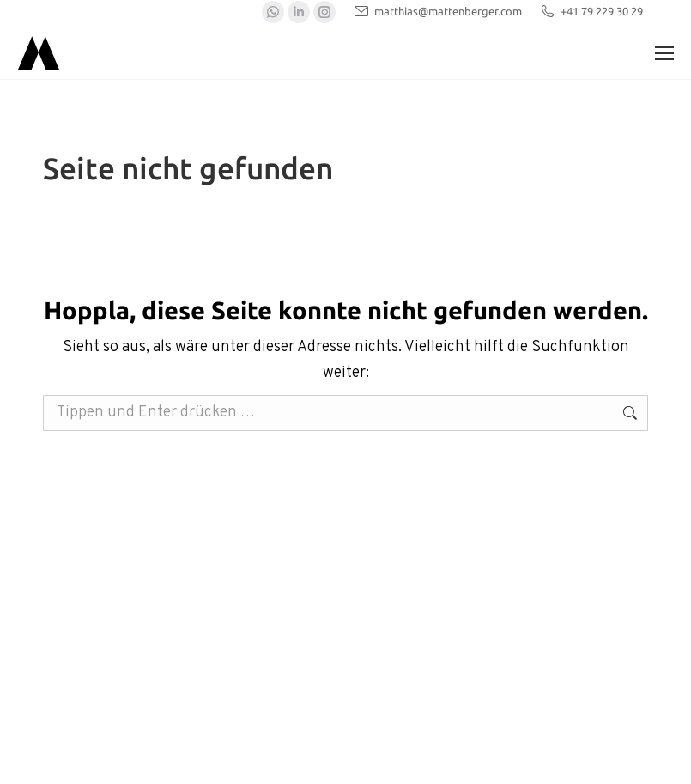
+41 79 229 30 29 (591, 12)
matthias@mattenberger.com (437, 12)
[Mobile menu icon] (664, 53)
